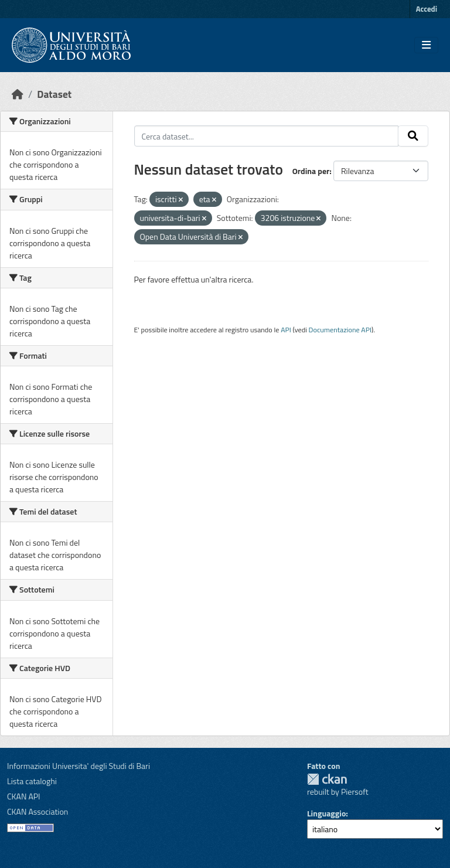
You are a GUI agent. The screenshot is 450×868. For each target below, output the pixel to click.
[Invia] (413, 136)
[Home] (18, 94)
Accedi (427, 9)
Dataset (54, 94)
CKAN (327, 779)
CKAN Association (37, 811)
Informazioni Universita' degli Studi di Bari (79, 766)
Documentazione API (340, 330)
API (286, 330)
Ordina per (311, 171)
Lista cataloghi (32, 781)
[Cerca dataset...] (267, 136)
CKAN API (24, 796)
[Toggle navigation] (426, 45)
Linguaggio (326, 813)
